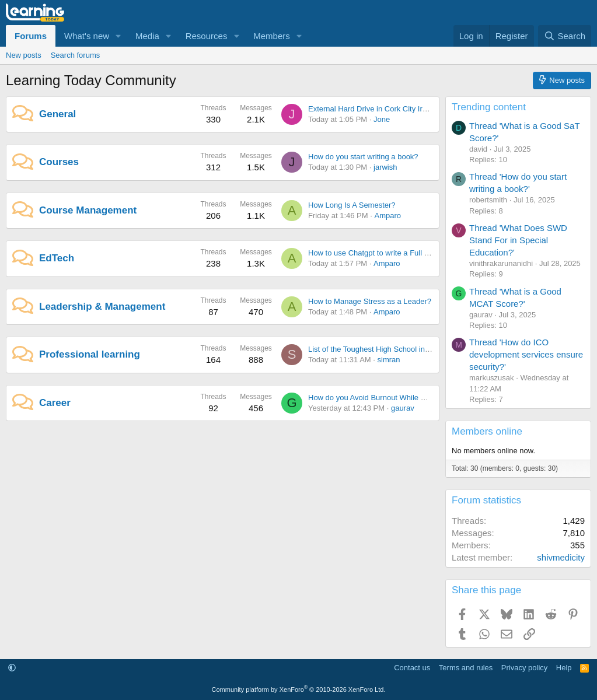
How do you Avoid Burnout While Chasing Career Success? (409, 398)
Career (55, 403)
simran (389, 360)
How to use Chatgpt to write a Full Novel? (378, 253)
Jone (382, 119)
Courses (59, 162)
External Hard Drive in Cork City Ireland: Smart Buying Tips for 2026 (423, 109)
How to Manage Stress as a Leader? (370, 301)
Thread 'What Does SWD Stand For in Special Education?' (518, 240)
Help (564, 668)
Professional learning (90, 354)
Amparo (387, 216)
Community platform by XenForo (299, 689)
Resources (207, 36)
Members (272, 36)
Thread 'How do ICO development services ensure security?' (526, 354)
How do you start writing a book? (363, 157)
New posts (24, 55)
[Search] (565, 36)
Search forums (76, 55)
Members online (487, 431)
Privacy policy (524, 668)
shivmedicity (561, 557)
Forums (31, 36)
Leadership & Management (102, 307)
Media (147, 36)
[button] (118, 36)
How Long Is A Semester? (352, 205)
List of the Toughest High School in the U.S (380, 349)
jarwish (385, 167)
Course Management (88, 210)
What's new (87, 36)
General (57, 114)
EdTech (57, 258)
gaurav (403, 408)
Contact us (412, 668)
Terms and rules (466, 668)
